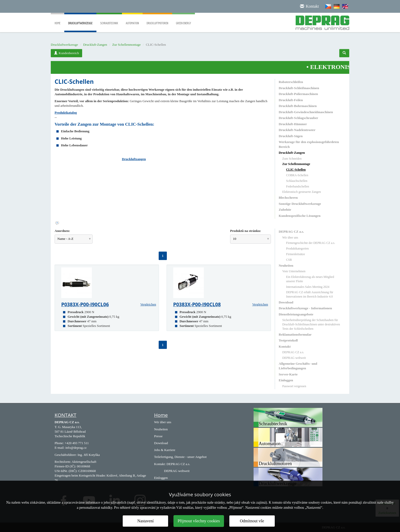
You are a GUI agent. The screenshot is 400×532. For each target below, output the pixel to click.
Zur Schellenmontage (127, 45)
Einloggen (286, 380)
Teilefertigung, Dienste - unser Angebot (180, 457)
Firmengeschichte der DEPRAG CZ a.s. (311, 243)
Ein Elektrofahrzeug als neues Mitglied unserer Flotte (310, 279)
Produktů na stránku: (246, 231)
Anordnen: (62, 231)
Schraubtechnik (109, 20)
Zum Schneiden (292, 159)
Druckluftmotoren (157, 20)
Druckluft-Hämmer (293, 124)
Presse (158, 436)
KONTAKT (65, 415)
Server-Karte (288, 374)
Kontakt (285, 346)
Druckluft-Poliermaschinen (298, 94)
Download (286, 302)
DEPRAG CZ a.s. (291, 232)
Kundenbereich (66, 53)
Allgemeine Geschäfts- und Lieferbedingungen (298, 366)
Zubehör (285, 210)
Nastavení (145, 521)
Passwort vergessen (294, 386)
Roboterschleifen (291, 82)
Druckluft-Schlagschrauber (299, 118)
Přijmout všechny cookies (199, 521)
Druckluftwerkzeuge (80, 27)
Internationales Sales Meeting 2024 (308, 287)
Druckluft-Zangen (95, 45)
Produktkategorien (298, 249)
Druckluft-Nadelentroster (297, 130)
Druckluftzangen (134, 159)
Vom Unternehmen (294, 271)
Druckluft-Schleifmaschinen (299, 88)
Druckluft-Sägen (291, 136)
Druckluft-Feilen (291, 100)
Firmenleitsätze (296, 254)
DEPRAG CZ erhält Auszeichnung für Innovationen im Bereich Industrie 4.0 (310, 294)
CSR (289, 260)
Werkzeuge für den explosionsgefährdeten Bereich (309, 144)
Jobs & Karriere (165, 450)
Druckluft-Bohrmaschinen (298, 106)
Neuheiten (286, 265)
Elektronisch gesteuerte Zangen (302, 192)
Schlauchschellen (297, 181)
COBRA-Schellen (297, 175)
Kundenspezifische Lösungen (300, 216)
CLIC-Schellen (296, 170)
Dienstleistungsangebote (296, 314)
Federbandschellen (298, 186)
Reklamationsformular (295, 334)
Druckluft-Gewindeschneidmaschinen (306, 112)
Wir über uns (290, 238)
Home (58, 20)
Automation (132, 20)
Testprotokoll (288, 340)
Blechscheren (288, 198)
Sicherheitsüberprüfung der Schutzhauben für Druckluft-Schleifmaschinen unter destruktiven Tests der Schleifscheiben (311, 324)
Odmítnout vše (252, 521)
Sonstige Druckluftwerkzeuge (300, 204)
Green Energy (184, 20)
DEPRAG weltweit (294, 358)
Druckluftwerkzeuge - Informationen (305, 308)
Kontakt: (160, 464)
